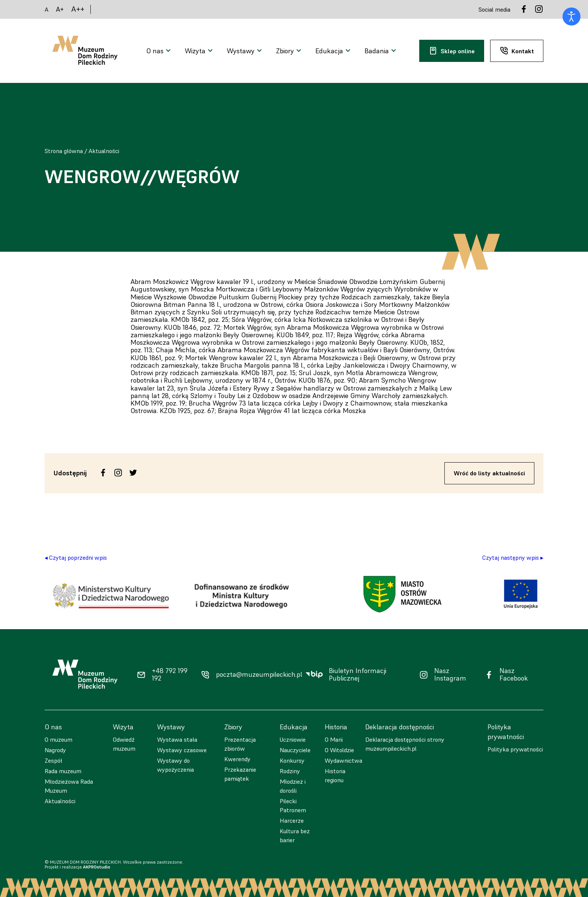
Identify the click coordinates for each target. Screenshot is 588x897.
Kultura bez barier (295, 835)
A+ (60, 9)
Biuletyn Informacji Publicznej (358, 675)
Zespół (53, 760)
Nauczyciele (295, 750)
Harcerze (292, 820)
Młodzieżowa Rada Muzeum (69, 786)
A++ (78, 9)
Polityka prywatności (515, 749)
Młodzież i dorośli (293, 786)
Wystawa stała (177, 739)
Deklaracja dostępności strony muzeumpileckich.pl (405, 744)
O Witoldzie (339, 750)
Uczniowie (293, 739)
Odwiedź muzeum (124, 744)
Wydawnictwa (343, 760)
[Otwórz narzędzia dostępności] (571, 17)
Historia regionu (335, 775)
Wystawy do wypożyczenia (175, 765)
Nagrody (55, 750)
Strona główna (64, 151)
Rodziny (290, 771)
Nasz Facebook (514, 675)
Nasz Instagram (450, 675)
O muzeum (58, 739)
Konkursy (292, 760)
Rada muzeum (63, 771)
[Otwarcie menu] (160, 51)
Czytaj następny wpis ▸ (513, 557)
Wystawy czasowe (182, 750)
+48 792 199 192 (170, 675)
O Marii (334, 739)
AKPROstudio (97, 867)
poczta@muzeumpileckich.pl (259, 675)
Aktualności (104, 151)
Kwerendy (237, 759)
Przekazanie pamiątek (240, 774)
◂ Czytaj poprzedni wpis (76, 557)
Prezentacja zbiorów (240, 744)
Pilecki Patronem (293, 805)
